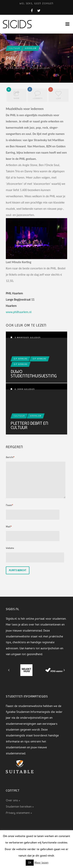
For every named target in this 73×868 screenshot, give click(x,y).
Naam (9, 505)
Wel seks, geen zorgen (36, 4)
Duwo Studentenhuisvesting (34, 374)
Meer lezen (41, 863)
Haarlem (31, 48)
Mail (9, 527)
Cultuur (14, 48)
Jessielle (20, 68)
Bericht (10, 457)
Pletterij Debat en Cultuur (29, 425)
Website (10, 548)
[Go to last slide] (9, 670)
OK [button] (30, 863)
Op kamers (21, 359)
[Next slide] (64, 670)
